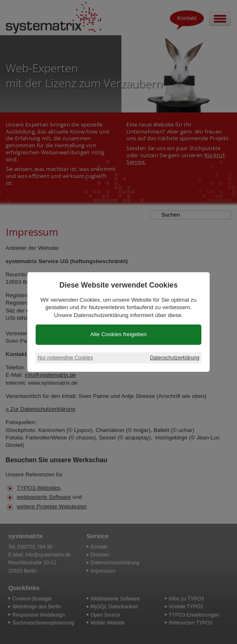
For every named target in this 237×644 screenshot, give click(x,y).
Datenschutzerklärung (175, 358)
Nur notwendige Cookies (65, 358)
